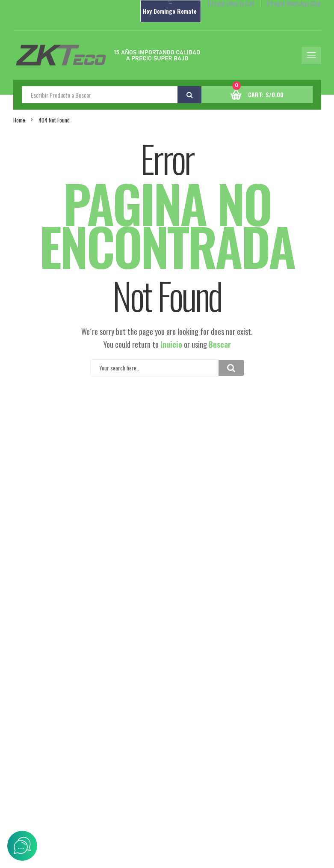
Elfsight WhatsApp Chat (294, 3)
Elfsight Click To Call (231, 3)
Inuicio (171, 344)
